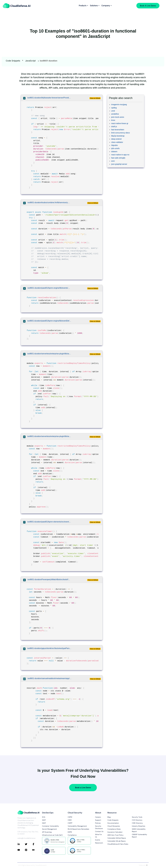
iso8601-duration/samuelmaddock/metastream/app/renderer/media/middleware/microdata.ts (50, 678)
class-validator (117, 142)
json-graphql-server (119, 164)
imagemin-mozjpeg (119, 105)
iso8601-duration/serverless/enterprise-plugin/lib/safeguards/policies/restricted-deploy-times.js (49, 354)
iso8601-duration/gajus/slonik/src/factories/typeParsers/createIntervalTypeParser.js (49, 648)
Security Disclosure (99, 827)
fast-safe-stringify (118, 158)
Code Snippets (13, 61)
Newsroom (99, 843)
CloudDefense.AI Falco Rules (118, 844)
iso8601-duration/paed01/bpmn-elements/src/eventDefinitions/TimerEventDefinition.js (49, 522)
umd (113, 111)
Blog (109, 817)
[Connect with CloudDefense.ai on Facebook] (36, 844)
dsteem (114, 152)
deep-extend (116, 139)
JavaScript (30, 61)
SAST (44, 820)
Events (98, 840)
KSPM (70, 832)
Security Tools (137, 817)
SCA (44, 817)
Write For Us (99, 836)
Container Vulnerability (50, 826)
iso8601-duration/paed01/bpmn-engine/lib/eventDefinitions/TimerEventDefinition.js (49, 321)
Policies (98, 823)
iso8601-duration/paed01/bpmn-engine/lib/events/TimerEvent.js (49, 288)
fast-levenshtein (118, 130)
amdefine (115, 114)
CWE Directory (137, 823)
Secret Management (49, 829)
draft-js (114, 127)
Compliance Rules (114, 829)
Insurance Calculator (115, 832)
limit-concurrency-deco (121, 133)
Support (98, 820)
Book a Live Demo (83, 788)
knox (113, 120)
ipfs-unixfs (115, 148)
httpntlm (115, 145)
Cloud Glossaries (114, 826)
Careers (98, 817)
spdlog (114, 108)
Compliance (72, 835)
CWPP (70, 823)
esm (113, 161)
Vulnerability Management (77, 826)
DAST (44, 823)
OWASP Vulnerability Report (139, 836)
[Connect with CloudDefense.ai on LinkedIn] (21, 844)
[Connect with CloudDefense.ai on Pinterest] (29, 850)
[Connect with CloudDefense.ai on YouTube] (21, 850)
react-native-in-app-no (120, 155)
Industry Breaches (139, 826)
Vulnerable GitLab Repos (116, 841)
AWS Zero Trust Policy (115, 835)
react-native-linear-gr (120, 123)
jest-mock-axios (118, 117)
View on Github (95, 98)
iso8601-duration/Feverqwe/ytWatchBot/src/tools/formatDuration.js (49, 579)
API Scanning (47, 832)
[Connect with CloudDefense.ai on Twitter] (29, 844)
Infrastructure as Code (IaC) (52, 835)
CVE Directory (137, 820)
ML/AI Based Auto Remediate (79, 829)
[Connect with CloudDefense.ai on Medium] (36, 850)
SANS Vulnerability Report (139, 830)
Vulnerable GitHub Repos (117, 838)
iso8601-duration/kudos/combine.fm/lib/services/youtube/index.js (49, 203)
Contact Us (99, 831)
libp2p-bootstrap (118, 136)
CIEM (70, 820)
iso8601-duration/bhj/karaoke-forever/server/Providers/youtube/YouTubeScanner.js (49, 98)
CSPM (70, 817)
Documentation (113, 823)
